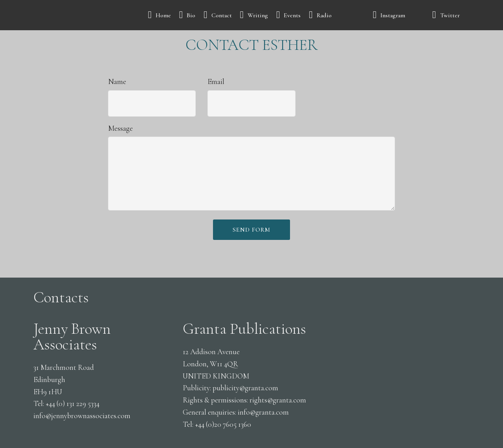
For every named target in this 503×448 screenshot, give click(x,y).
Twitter (450, 15)
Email (216, 82)
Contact (218, 15)
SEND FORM (251, 230)
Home (159, 15)
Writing (254, 15)
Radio (337, 15)
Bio (187, 15)
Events (289, 15)
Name (117, 82)
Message (120, 128)
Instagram (399, 15)
